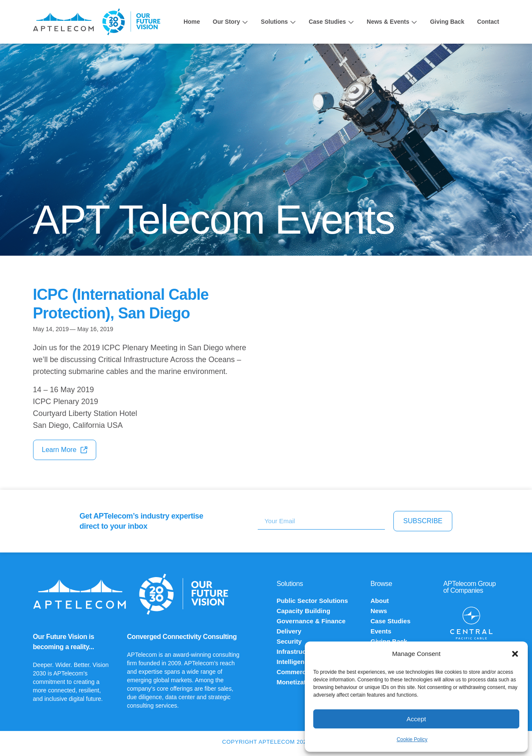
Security (289, 641)
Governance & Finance (311, 621)
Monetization (296, 682)
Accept (416, 719)
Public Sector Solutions (312, 601)
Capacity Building (303, 611)
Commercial (295, 672)
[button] (515, 654)
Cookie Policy (412, 739)
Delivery (289, 631)
